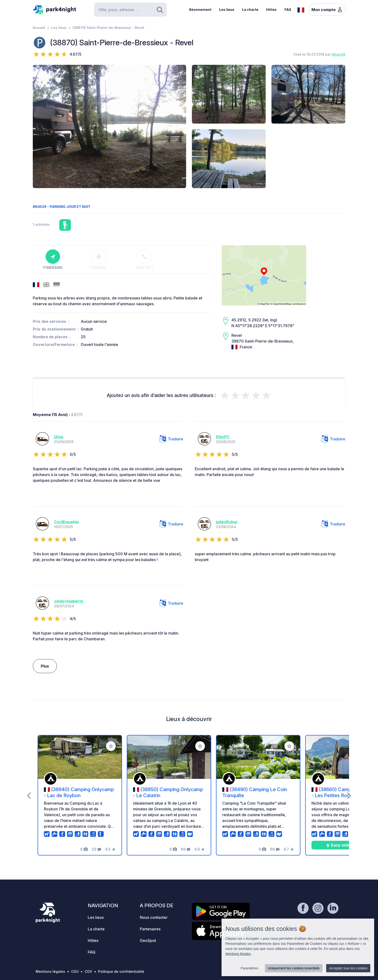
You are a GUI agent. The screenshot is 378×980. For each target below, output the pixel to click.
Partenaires (150, 929)
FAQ (288, 10)
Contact (145, 259)
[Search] (130, 10)
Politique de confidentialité (121, 971)
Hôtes (271, 10)
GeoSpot (148, 940)
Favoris (99, 259)
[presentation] (29, 795)
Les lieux (227, 10)
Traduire (171, 439)
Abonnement (200, 10)
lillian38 (338, 54)
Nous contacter (154, 917)
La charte (250, 10)
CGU (75, 971)
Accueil (39, 28)
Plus (45, 666)
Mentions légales (50, 971)
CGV (88, 971)
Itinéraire (53, 259)
